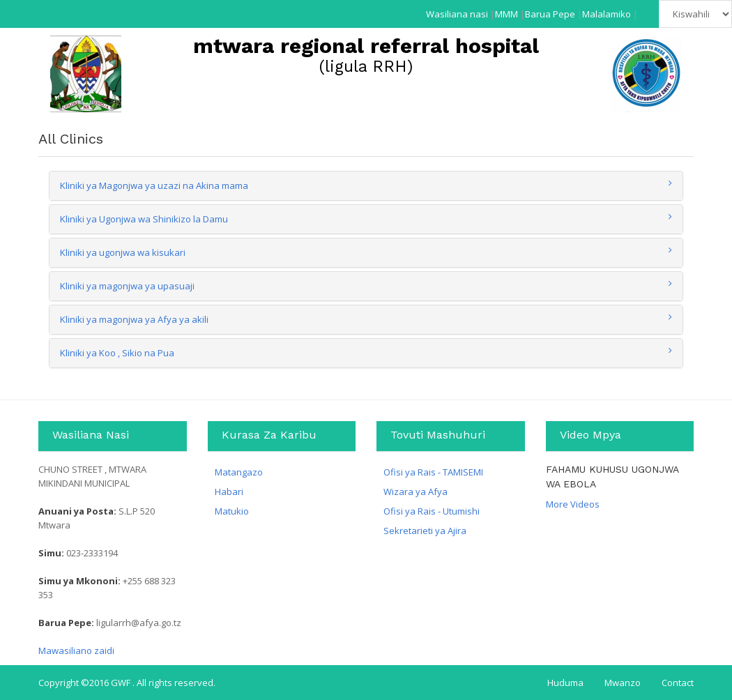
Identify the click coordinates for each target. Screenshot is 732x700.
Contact (678, 683)
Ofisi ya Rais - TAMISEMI (433, 472)
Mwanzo (623, 683)
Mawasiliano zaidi (76, 650)
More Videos (573, 504)
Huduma (565, 683)
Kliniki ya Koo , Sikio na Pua (117, 353)
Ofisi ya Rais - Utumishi (432, 511)
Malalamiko (607, 14)
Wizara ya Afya (415, 492)
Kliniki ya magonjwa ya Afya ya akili (134, 319)
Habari (229, 492)
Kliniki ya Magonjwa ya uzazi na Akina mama (154, 185)
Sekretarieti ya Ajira (425, 531)
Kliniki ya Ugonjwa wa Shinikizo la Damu (144, 219)
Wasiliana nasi (457, 14)
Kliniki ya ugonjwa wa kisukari (123, 252)
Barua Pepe (550, 14)
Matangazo (239, 472)
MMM (506, 14)
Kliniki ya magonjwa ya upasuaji (127, 286)
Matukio (232, 511)
